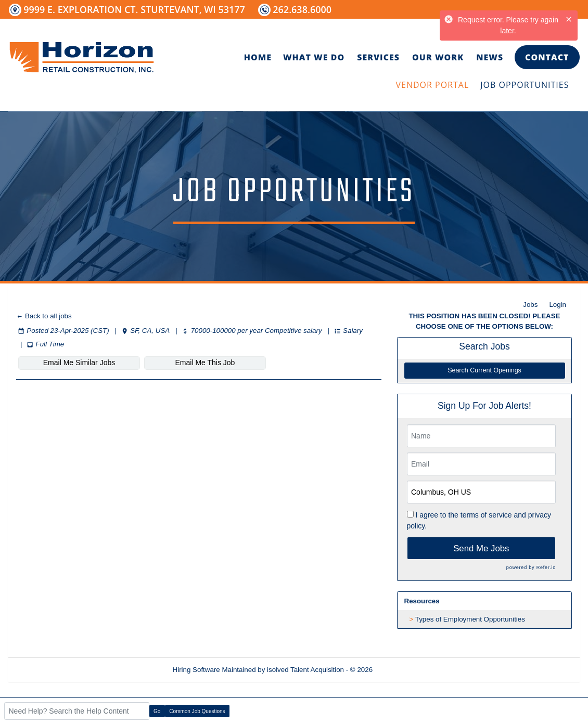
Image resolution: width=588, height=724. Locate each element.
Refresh (404, 670)
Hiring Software (196, 670)
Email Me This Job (205, 363)
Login (558, 305)
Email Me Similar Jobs (79, 363)
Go (157, 711)
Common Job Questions (197, 711)
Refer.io (546, 567)
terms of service (486, 515)
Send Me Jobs (481, 548)
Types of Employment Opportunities (470, 619)
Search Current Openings (484, 370)
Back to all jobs (44, 316)
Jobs (530, 305)
